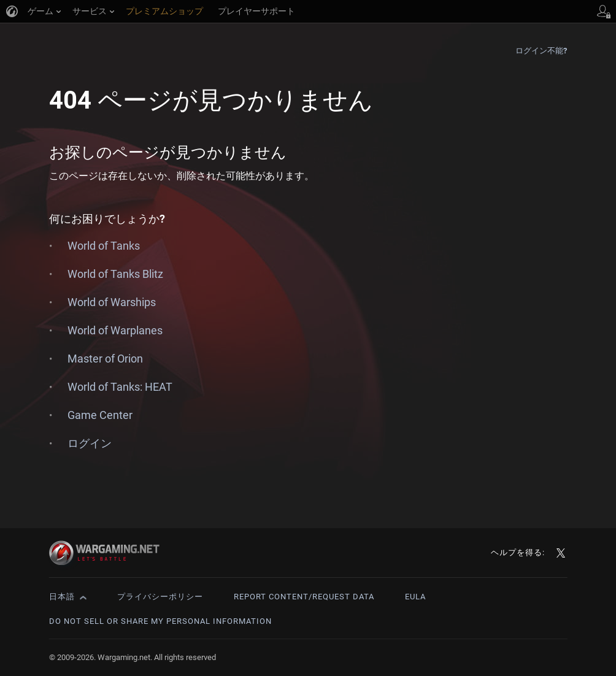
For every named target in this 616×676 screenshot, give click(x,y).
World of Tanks (104, 246)
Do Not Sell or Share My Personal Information (160, 621)
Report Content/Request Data (304, 597)
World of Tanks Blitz (115, 274)
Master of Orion (105, 359)
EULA (415, 597)
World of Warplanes (115, 330)
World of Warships (112, 302)
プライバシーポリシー (160, 597)
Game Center (100, 415)
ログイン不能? (541, 51)
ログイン (90, 443)
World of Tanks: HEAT (120, 387)
